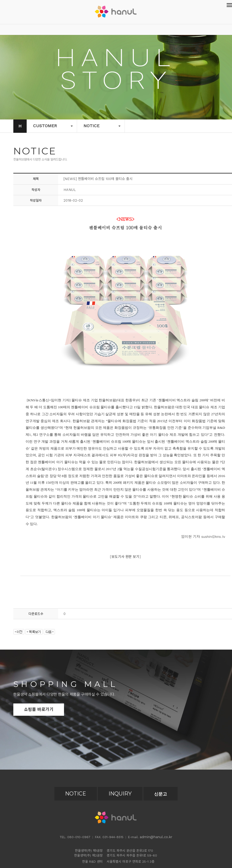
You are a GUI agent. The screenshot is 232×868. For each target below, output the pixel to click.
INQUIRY (120, 794)
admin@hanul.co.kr (156, 837)
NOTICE (76, 794)
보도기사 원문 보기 (125, 557)
